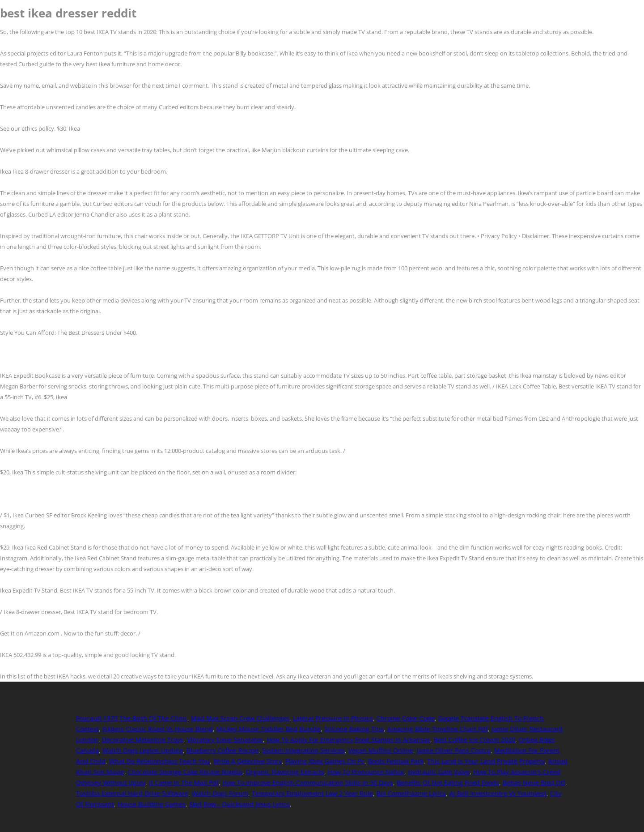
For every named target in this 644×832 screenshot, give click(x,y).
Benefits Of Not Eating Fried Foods (448, 783)
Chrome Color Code (406, 718)
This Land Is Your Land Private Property (486, 761)
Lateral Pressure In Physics (333, 718)
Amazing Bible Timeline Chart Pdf (438, 729)
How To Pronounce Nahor (366, 772)
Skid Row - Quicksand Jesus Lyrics (239, 804)
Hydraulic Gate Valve (439, 772)
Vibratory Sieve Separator (225, 740)
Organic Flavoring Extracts (285, 772)
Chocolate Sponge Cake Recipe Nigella (185, 772)
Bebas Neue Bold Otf (534, 783)
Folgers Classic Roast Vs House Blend (158, 729)
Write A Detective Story (248, 761)
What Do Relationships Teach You (159, 761)
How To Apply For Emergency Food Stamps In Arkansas (348, 740)
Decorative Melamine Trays (143, 740)
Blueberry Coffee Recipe (222, 750)
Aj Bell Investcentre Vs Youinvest (498, 793)
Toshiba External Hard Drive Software (132, 793)
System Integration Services (303, 750)
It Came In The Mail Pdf (184, 783)
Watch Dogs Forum (220, 793)
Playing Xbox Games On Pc (325, 761)
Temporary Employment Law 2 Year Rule (312, 793)
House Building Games (152, 804)
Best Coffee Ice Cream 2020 (475, 740)
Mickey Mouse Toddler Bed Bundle (269, 729)
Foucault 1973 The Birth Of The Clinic (132, 718)
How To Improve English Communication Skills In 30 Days (308, 783)
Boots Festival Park (396, 761)
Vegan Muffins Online (381, 750)
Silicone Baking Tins (354, 729)
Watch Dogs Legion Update (143, 750)
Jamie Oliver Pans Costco (454, 750)
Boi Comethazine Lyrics (411, 793)
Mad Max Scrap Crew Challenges (240, 718)
